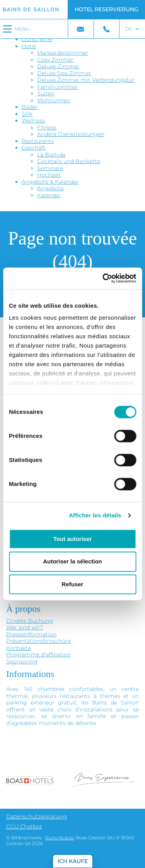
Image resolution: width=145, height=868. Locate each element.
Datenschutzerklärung (37, 816)
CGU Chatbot (24, 827)
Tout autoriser (73, 539)
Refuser (73, 584)
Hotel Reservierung (107, 9)
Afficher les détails (95, 515)
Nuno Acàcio (59, 838)
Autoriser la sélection (72, 562)
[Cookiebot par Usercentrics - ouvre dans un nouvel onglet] (103, 278)
